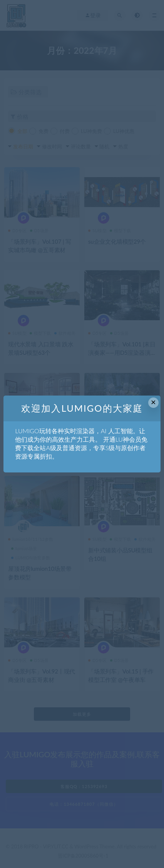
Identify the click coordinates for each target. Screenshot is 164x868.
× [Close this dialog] (153, 402)
